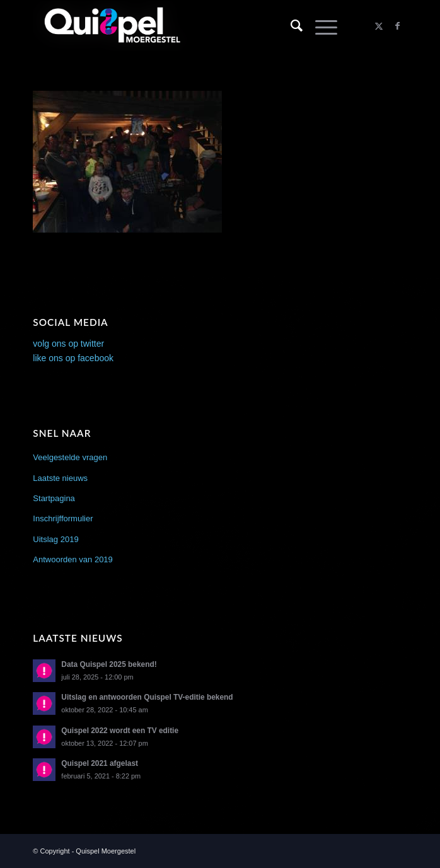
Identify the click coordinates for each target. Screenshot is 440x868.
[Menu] (320, 26)
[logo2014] (182, 26)
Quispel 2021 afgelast (100, 763)
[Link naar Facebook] (398, 26)
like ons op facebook (73, 358)
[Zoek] (290, 26)
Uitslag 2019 (55, 539)
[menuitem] (290, 26)
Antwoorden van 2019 (72, 559)
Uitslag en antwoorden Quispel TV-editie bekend (147, 697)
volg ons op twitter (68, 344)
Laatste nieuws (60, 478)
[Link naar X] (379, 26)
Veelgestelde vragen (70, 457)
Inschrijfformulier (63, 518)
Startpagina (54, 498)
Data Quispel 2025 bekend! (109, 664)
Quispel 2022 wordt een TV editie (120, 731)
